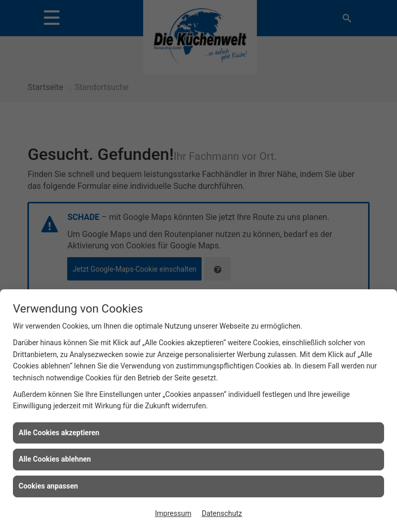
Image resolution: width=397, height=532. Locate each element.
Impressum (173, 513)
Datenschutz (222, 513)
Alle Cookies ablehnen (55, 459)
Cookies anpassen (48, 486)
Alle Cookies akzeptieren (59, 433)
